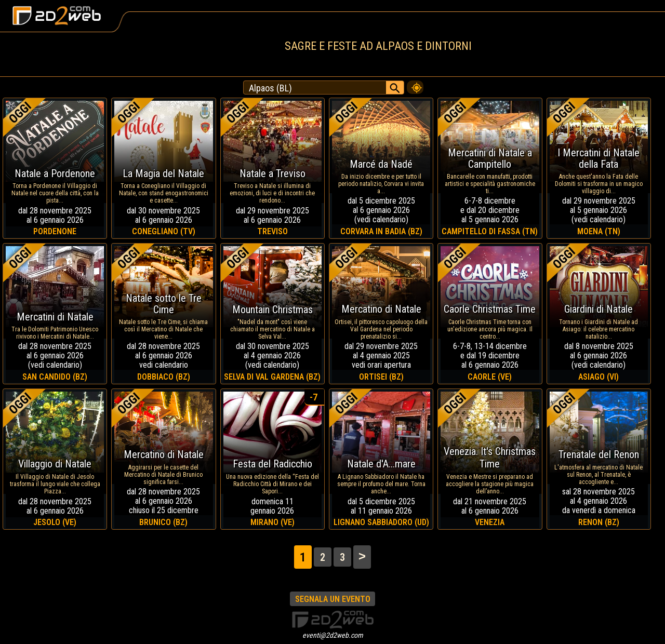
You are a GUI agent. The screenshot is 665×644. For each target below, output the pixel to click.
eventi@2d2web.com (333, 635)
